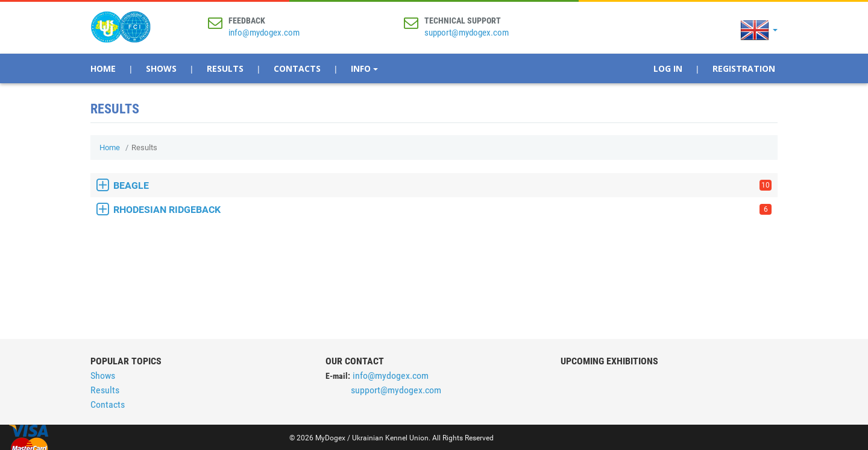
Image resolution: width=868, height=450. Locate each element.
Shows (161, 68)
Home (103, 68)
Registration (744, 68)
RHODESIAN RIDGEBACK (442, 210)
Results (225, 68)
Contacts (297, 68)
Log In (668, 68)
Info (364, 68)
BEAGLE (442, 185)
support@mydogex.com (467, 33)
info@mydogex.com (264, 33)
